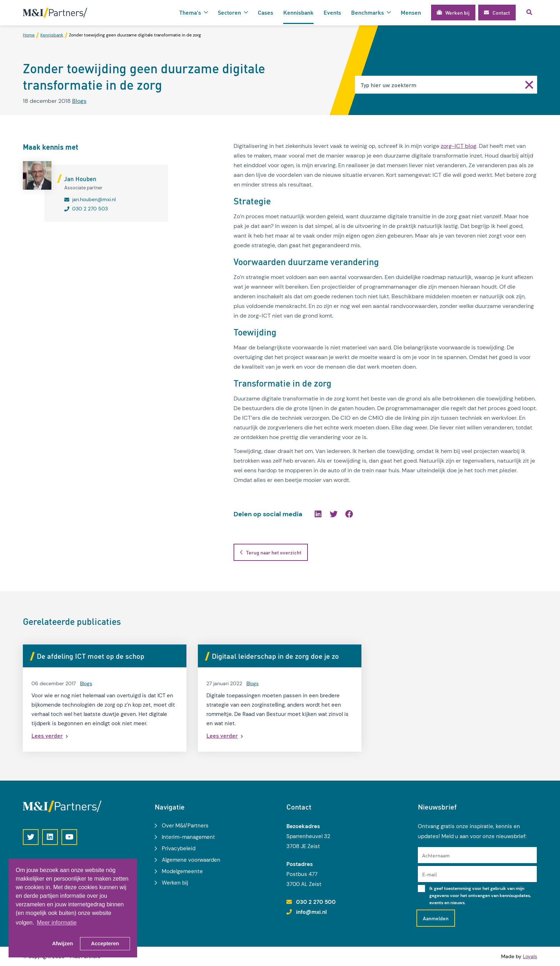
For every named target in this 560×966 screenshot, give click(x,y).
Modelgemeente (182, 871)
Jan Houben (80, 179)
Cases (266, 12)
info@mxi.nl (311, 912)
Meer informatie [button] (57, 923)
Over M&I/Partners (185, 826)
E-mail (429, 874)
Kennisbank (298, 12)
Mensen (411, 12)
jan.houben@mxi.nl (94, 199)
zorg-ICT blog (459, 146)
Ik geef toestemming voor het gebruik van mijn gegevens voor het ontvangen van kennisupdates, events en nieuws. (480, 896)
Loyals (530, 956)
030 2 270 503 (90, 209)
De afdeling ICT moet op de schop (91, 656)
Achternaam (436, 855)
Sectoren (229, 12)
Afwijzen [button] (62, 943)
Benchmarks (367, 12)
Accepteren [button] (105, 943)
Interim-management (188, 837)
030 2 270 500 (316, 902)
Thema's (190, 12)
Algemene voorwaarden (191, 860)
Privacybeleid (179, 848)
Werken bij (175, 883)
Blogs (79, 101)
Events (332, 12)
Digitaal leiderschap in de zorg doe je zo (275, 656)
